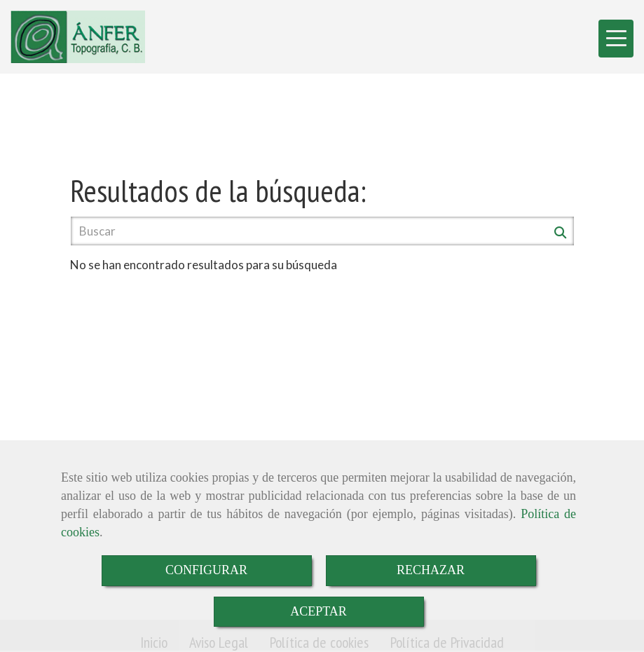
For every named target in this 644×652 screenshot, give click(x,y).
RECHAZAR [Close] (431, 570)
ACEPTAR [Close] (318, 611)
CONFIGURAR (206, 570)
